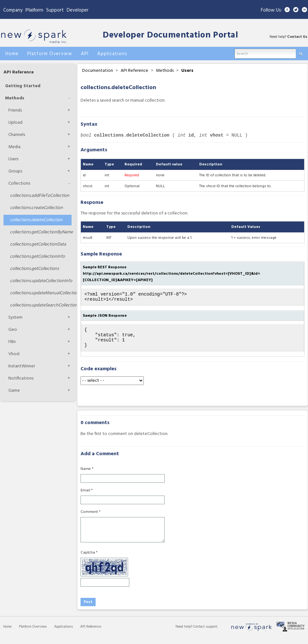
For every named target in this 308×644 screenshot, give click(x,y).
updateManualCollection (41, 293)
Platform (34, 10)
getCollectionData (38, 244)
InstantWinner (22, 366)
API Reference (19, 72)
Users (13, 159)
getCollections (34, 269)
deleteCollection (36, 220)
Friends (15, 110)
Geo (13, 330)
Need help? (184, 632)
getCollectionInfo (37, 257)
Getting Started (23, 86)
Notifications (21, 378)
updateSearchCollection (41, 305)
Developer (78, 10)
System (15, 318)
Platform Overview (33, 632)
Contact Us (297, 37)
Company (13, 10)
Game (14, 391)
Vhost (14, 354)
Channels (17, 135)
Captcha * (89, 558)
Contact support (205, 632)
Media (14, 147)
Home (7, 632)
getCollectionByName (41, 232)
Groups (15, 171)
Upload (15, 123)
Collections (19, 184)
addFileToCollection (40, 196)
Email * (87, 496)
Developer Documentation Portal (170, 35)
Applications (64, 632)
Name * (87, 475)
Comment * (90, 518)
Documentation (98, 71)
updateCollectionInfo (41, 281)
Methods (15, 98)
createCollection (36, 208)
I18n (12, 342)
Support (55, 10)
